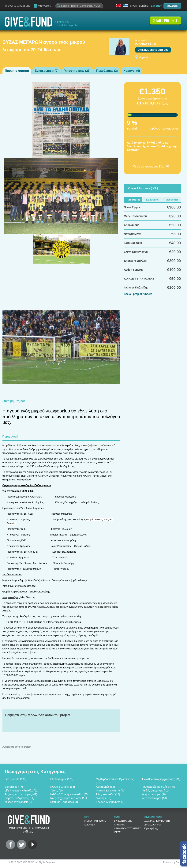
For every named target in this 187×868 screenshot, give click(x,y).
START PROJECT (165, 21)
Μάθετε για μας (18, 828)
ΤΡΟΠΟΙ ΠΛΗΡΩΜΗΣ (95, 821)
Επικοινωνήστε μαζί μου (153, 50)
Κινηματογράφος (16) (154, 794)
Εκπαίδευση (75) (15, 787)
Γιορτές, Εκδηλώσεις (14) (19, 798)
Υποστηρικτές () (77, 71)
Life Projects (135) (16, 779)
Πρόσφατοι (133, 200)
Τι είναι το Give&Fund (18, 6)
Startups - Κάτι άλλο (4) (64, 802)
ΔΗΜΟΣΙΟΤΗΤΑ (153, 825)
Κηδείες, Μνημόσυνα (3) (110, 802)
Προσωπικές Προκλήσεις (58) (159, 787)
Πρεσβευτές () (107, 71)
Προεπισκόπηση (17, 71)
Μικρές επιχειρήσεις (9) (18, 802)
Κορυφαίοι (152, 200)
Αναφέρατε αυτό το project (17, 747)
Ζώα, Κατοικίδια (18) (108, 794)
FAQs (133, 6)
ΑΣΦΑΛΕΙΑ (89, 825)
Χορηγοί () (132, 71)
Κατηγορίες (44, 6)
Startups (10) (104, 798)
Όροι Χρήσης (151, 829)
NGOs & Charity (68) (63, 787)
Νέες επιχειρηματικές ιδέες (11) (69, 798)
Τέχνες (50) (57, 791)
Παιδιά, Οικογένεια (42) (155, 791)
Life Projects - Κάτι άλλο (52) (22, 791)
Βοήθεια (144, 6)
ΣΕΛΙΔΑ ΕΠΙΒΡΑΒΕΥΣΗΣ (157, 821)
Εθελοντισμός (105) (62, 779)
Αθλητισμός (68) (105, 787)
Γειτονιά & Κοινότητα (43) (111, 791)
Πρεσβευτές (172, 200)
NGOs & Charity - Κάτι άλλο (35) (69, 794)
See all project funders (138, 294)
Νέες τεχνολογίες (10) (154, 798)
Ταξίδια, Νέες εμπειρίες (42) (21, 794)
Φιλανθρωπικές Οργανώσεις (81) (161, 779)
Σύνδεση (172, 6)
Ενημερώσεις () (46, 71)
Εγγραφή (157, 6)
